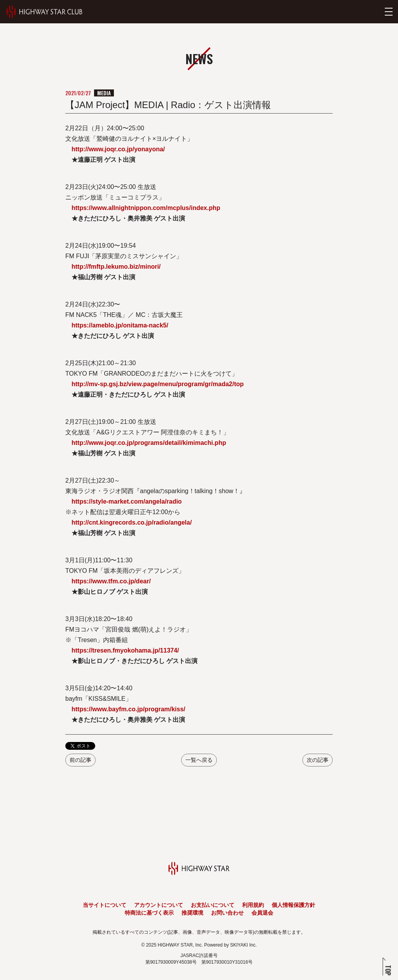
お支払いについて (213, 905)
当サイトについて (105, 905)
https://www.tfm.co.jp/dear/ (111, 581)
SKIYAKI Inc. (243, 945)
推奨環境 (192, 913)
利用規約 (253, 905)
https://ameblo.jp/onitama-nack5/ (120, 325)
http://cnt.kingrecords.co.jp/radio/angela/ (132, 522)
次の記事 (318, 760)
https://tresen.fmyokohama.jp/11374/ (125, 650)
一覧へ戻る (199, 760)
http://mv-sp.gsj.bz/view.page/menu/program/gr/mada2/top (158, 384)
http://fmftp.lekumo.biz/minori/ (116, 267)
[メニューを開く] (389, 12)
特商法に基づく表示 (149, 913)
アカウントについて (159, 905)
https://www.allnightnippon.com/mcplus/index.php (146, 208)
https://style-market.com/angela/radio (127, 501)
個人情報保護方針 (293, 905)
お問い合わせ (227, 913)
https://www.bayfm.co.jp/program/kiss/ (128, 709)
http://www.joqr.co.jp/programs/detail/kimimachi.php (149, 443)
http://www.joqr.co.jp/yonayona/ (118, 149)
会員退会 (262, 913)
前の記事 (80, 760)
